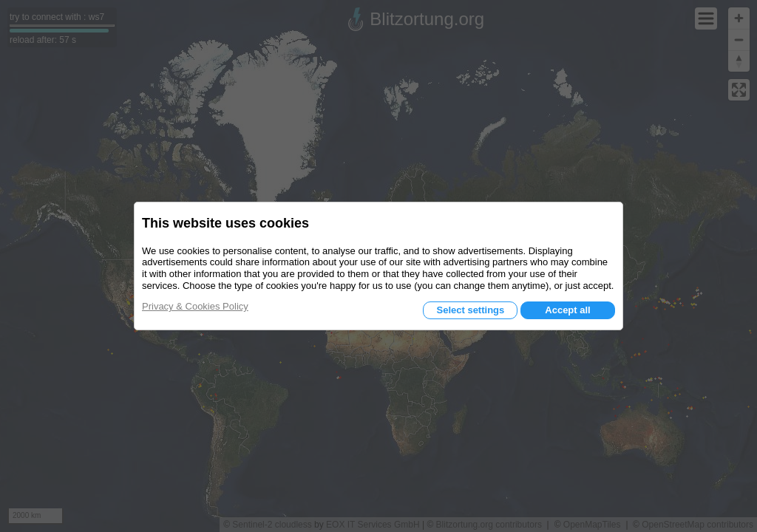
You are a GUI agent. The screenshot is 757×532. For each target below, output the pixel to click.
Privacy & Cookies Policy (195, 306)
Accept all (567, 310)
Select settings (470, 310)
